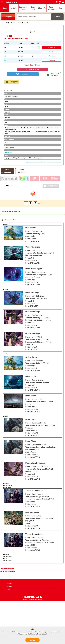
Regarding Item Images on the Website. (36, 162)
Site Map (10, 626)
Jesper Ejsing (9, 153)
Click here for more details (39, 634)
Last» (40, 203)
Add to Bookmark (32, 69)
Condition (7, 43)
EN (10, 36)
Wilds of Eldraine (9, 147)
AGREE (32, 640)
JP (6, 36)
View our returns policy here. (54, 162)
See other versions (23, 74)
